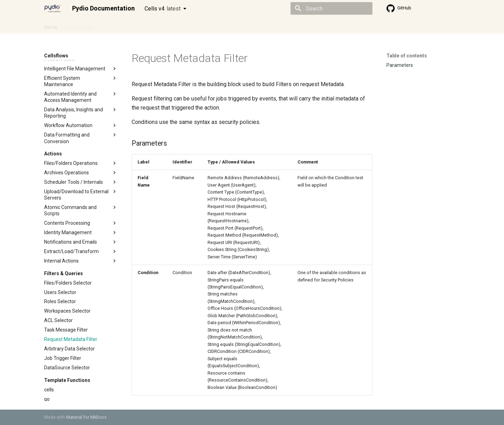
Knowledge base (195, 26)
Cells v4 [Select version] (163, 9)
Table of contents (407, 56)
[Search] (331, 8)
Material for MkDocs (86, 417)
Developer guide (151, 26)
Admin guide (80, 26)
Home (51, 26)
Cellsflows (113, 26)
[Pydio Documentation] (52, 8)
